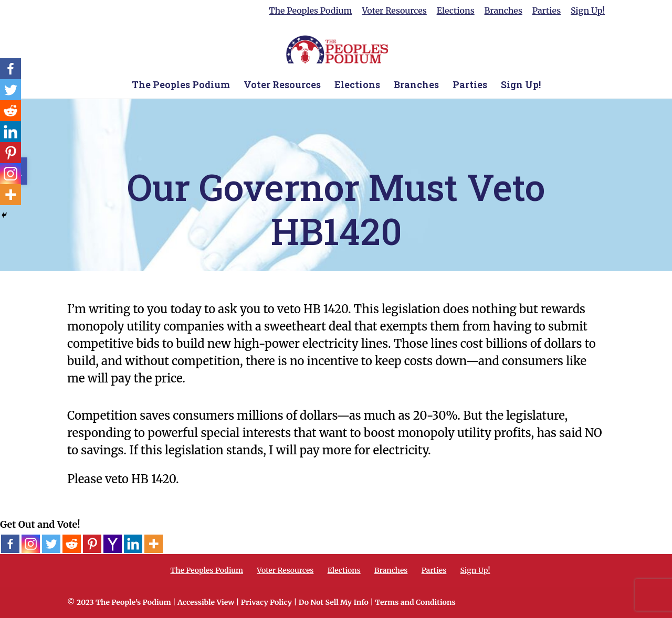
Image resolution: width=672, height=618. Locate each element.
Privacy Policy (266, 602)
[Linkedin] (133, 544)
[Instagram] (31, 544)
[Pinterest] (92, 544)
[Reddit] (72, 544)
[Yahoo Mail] (113, 544)
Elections (456, 11)
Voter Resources (394, 11)
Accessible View (206, 602)
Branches (503, 11)
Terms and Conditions (415, 602)
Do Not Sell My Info (334, 602)
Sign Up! (588, 11)
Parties (547, 11)
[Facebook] (10, 544)
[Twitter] (51, 544)
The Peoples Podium (310, 11)
